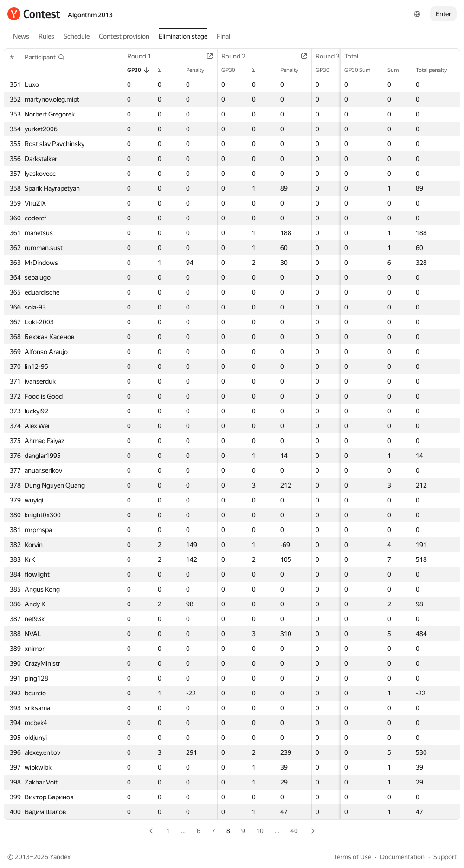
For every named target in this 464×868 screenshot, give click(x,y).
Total (356, 56)
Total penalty (436, 70)
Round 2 (238, 56)
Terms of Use (352, 857)
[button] (45, 57)
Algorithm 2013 (90, 15)
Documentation (402, 857)
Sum (398, 70)
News (21, 36)
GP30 (139, 70)
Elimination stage (183, 36)
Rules (46, 36)
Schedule (77, 36)
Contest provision (124, 36)
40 (294, 831)
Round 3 (332, 56)
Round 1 (144, 56)
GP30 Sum (362, 70)
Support (445, 857)
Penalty (200, 70)
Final (223, 36)
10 (260, 831)
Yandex (60, 857)
